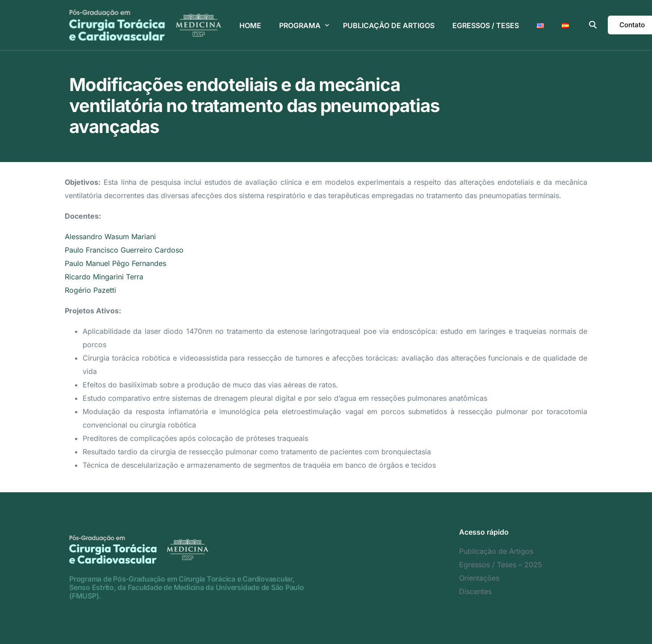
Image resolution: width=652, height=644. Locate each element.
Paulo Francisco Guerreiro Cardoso (124, 250)
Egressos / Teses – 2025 (501, 565)
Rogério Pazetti (90, 290)
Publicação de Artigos (496, 551)
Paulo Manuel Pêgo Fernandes (115, 263)
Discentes (475, 591)
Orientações (479, 578)
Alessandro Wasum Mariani (110, 237)
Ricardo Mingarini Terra (104, 277)
